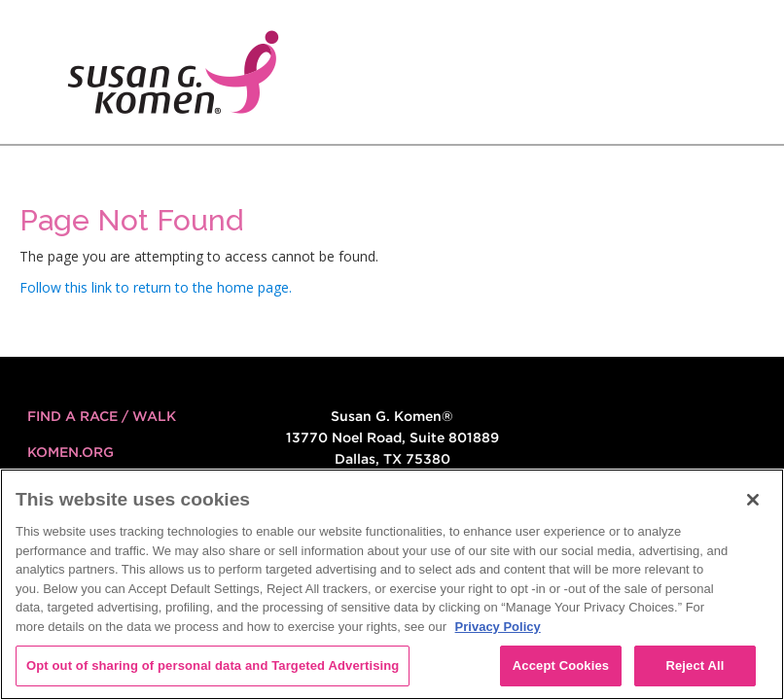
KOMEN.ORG (71, 452)
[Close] (753, 500)
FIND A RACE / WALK (102, 416)
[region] (392, 584)
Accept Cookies (561, 665)
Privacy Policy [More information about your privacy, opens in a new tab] (498, 627)
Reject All (695, 665)
